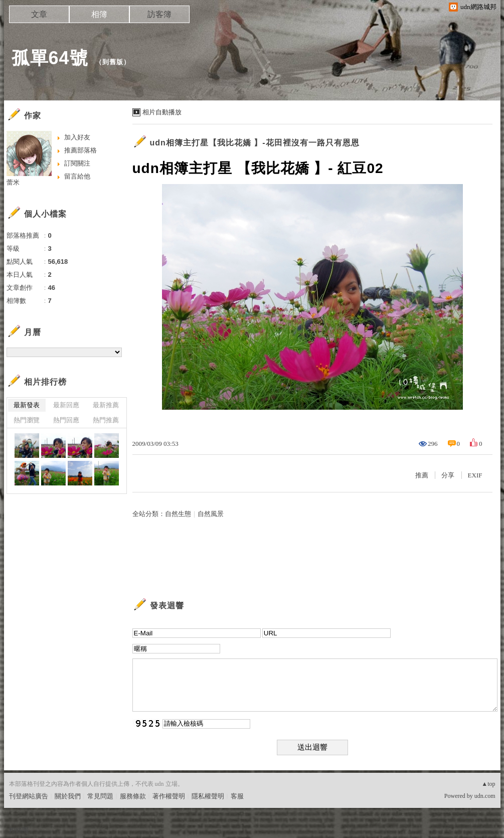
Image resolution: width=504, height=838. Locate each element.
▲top (488, 784)
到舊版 (113, 62)
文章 (39, 14)
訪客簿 (159, 14)
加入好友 (77, 137)
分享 (448, 475)
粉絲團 (19, 830)
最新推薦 (106, 405)
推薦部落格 (80, 150)
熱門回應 (66, 420)
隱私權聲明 (208, 796)
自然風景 (211, 514)
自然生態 (178, 514)
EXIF (475, 475)
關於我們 (68, 796)
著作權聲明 (169, 796)
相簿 (99, 14)
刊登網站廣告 (29, 796)
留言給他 (77, 176)
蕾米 (13, 182)
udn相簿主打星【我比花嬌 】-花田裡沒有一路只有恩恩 (255, 143)
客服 (237, 796)
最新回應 (66, 405)
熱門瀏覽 (27, 420)
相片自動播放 (162, 112)
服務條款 (133, 796)
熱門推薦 (106, 420)
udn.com (485, 796)
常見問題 (100, 796)
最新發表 (27, 405)
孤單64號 (50, 58)
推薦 (422, 475)
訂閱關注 (77, 163)
